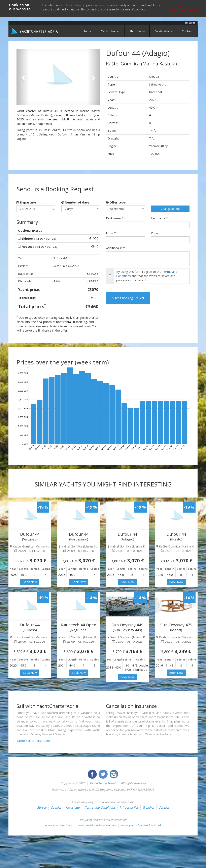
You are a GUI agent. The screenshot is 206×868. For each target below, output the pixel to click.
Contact (187, 31)
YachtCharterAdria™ (103, 783)
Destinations (163, 31)
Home (87, 31)
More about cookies (184, 10)
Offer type (116, 202)
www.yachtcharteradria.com (97, 825)
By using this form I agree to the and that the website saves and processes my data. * (147, 276)
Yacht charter (110, 31)
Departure (26, 202)
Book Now (30, 582)
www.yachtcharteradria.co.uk (141, 825)
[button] (23, 77)
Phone (155, 233)
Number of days (75, 202)
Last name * (159, 218)
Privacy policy (129, 807)
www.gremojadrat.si (59, 825)
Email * (111, 233)
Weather (148, 807)
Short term (137, 31)
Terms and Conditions (100, 807)
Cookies (56, 807)
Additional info (116, 248)
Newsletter (73, 807)
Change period (170, 209)
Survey (42, 807)
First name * (115, 218)
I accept (178, 5)
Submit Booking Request (128, 298)
